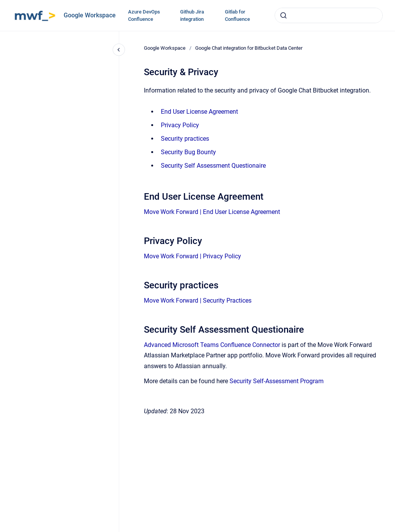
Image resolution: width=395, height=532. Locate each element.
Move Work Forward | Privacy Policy (192, 256)
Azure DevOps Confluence (144, 16)
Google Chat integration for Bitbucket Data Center (249, 48)
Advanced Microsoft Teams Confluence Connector (212, 345)
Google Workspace (90, 15)
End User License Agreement (199, 112)
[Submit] (284, 15)
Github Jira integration (192, 16)
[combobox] (329, 15)
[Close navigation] (119, 50)
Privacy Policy (180, 125)
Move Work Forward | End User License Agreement (212, 212)
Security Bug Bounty (188, 152)
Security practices (185, 139)
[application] (393, 530)
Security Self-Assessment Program (277, 381)
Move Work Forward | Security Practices (198, 301)
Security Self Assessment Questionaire (213, 166)
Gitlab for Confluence (237, 16)
